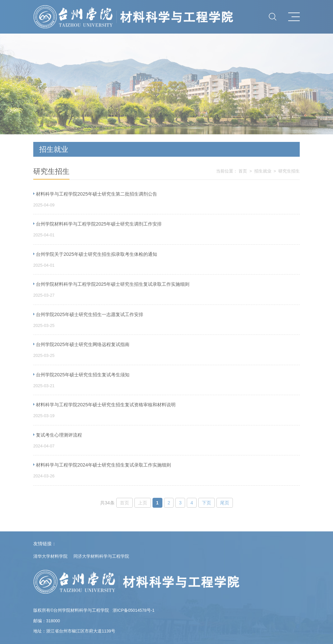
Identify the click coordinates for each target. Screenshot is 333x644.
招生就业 (263, 171)
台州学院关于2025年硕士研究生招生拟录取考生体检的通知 (97, 254)
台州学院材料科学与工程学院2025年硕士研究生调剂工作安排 (99, 224)
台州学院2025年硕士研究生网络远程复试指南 (83, 344)
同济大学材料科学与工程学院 (101, 556)
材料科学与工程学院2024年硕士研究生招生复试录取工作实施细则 (103, 465)
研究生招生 (289, 171)
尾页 (225, 503)
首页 (243, 171)
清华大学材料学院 (50, 556)
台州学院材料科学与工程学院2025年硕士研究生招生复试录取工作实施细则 (113, 284)
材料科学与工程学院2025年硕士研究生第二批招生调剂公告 (97, 194)
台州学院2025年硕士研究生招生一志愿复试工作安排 (90, 314)
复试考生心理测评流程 (59, 435)
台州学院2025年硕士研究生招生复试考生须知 (83, 375)
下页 (207, 503)
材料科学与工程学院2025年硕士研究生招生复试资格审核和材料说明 (106, 405)
